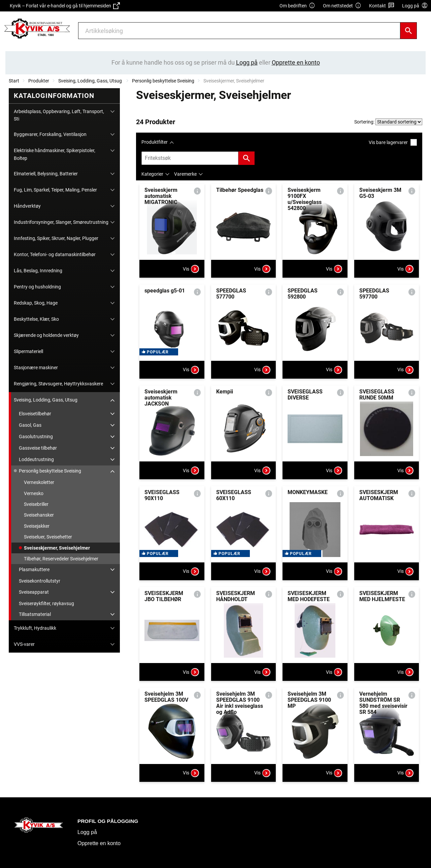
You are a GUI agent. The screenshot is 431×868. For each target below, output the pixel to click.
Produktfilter (155, 142)
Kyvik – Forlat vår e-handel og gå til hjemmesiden (65, 6)
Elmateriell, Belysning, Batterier (46, 174)
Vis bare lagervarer (393, 142)
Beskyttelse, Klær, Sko (36, 319)
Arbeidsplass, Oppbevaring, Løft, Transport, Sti (59, 115)
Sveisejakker (37, 526)
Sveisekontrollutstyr (40, 581)
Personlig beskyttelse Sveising (163, 81)
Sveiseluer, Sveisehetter (48, 537)
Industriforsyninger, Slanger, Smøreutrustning (61, 222)
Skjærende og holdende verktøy (46, 335)
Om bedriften (297, 6)
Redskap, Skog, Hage (36, 303)
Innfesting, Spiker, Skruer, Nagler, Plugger (56, 238)
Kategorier (152, 174)
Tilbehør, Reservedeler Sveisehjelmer (61, 559)
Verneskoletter (39, 482)
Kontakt (382, 6)
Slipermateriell (28, 351)
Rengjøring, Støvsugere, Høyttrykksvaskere (58, 384)
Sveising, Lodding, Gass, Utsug (91, 81)
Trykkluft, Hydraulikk (35, 628)
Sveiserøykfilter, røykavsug (46, 603)
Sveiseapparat (34, 592)
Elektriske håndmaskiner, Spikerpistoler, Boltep (55, 154)
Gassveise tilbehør (38, 448)
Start (14, 81)
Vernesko (34, 493)
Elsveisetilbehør (35, 414)
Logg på (87, 832)
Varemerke (185, 174)
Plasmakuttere (34, 569)
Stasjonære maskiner (36, 368)
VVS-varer (24, 644)
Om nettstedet (342, 6)
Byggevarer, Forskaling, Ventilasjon (50, 134)
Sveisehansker (39, 515)
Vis (191, 269)
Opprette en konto (99, 843)
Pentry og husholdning (37, 287)
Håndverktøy (27, 206)
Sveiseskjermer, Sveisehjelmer (57, 548)
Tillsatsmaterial (35, 614)
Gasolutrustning (36, 437)
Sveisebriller (36, 504)
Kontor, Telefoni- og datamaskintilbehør (55, 254)
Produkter (39, 81)
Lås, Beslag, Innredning (38, 271)
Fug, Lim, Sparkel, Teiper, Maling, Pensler (55, 190)
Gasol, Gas (30, 425)
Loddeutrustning (36, 459)
